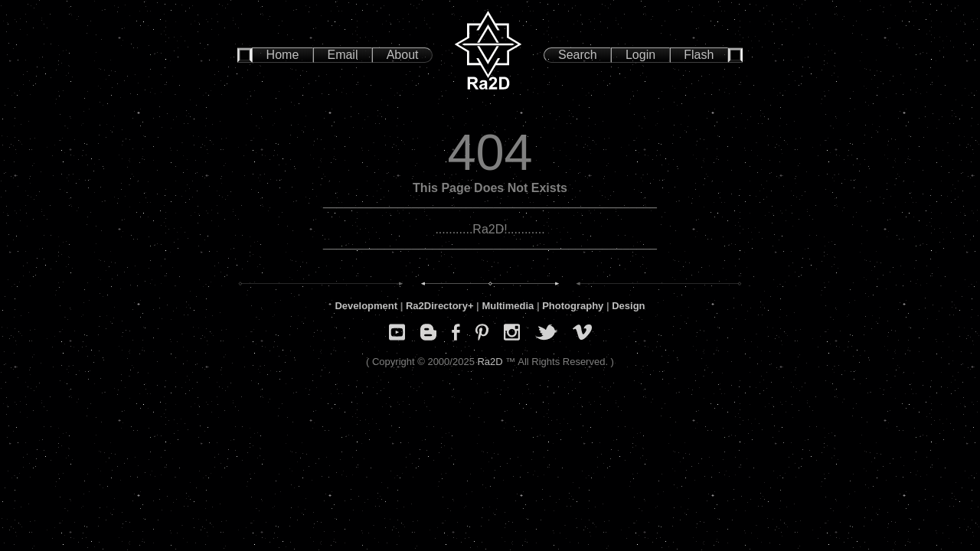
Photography (573, 306)
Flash (699, 55)
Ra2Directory (437, 306)
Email (342, 55)
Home (283, 55)
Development (366, 306)
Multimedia (508, 306)
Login (640, 55)
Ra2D (490, 362)
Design (628, 306)
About (403, 55)
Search (578, 55)
